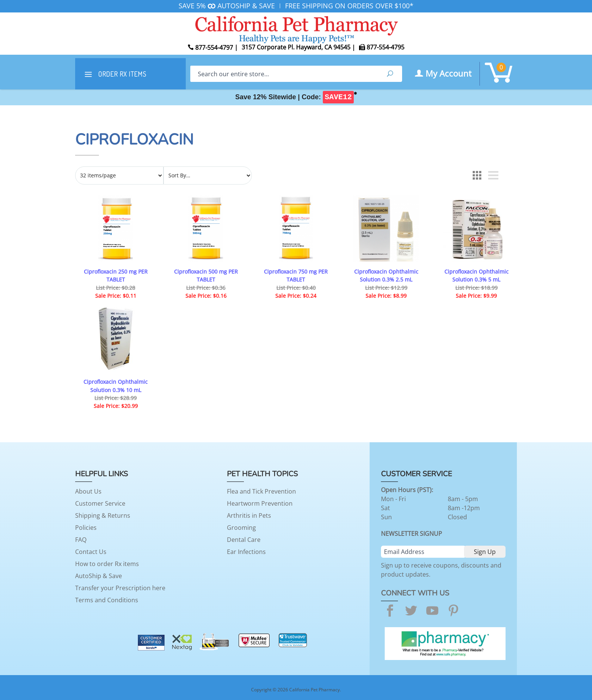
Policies (86, 528)
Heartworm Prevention (260, 503)
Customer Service (100, 503)
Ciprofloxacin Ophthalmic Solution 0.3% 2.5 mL (386, 276)
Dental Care (244, 540)
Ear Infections (246, 552)
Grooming (241, 528)
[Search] (284, 74)
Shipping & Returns (103, 515)
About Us (88, 491)
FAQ (81, 540)
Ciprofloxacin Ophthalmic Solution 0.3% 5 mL (476, 276)
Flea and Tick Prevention (261, 491)
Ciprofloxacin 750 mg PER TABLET (296, 276)
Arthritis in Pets (249, 515)
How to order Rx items (107, 564)
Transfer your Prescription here (120, 588)
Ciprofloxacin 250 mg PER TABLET (116, 276)
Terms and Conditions (107, 600)
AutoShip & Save (99, 576)
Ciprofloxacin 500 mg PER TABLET (206, 276)
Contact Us (91, 552)
